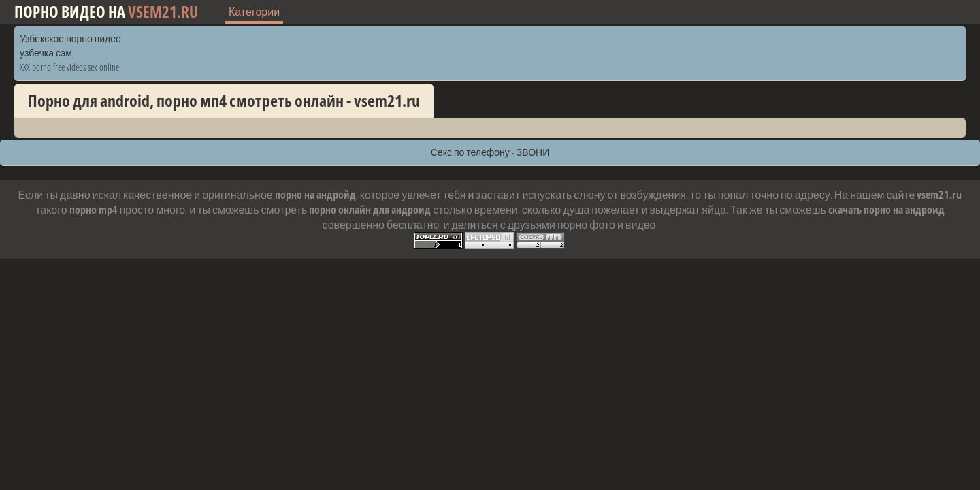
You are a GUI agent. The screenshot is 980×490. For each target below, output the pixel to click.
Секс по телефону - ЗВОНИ (490, 152)
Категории (254, 12)
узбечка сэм (46, 53)
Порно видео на (106, 12)
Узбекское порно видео (70, 38)
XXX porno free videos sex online (69, 67)
